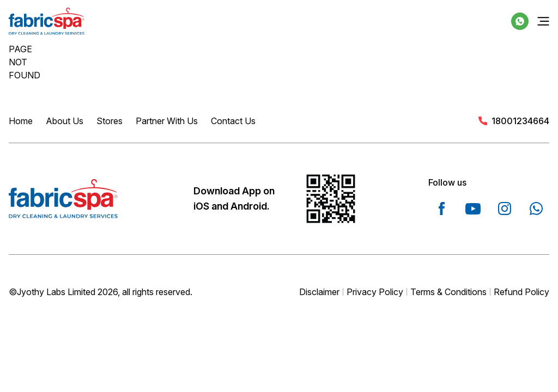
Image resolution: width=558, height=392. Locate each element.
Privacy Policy (375, 292)
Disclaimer (319, 292)
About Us (65, 121)
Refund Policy (521, 292)
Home (21, 121)
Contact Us (233, 121)
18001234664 (520, 121)
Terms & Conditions (448, 292)
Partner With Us (167, 121)
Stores (110, 121)
